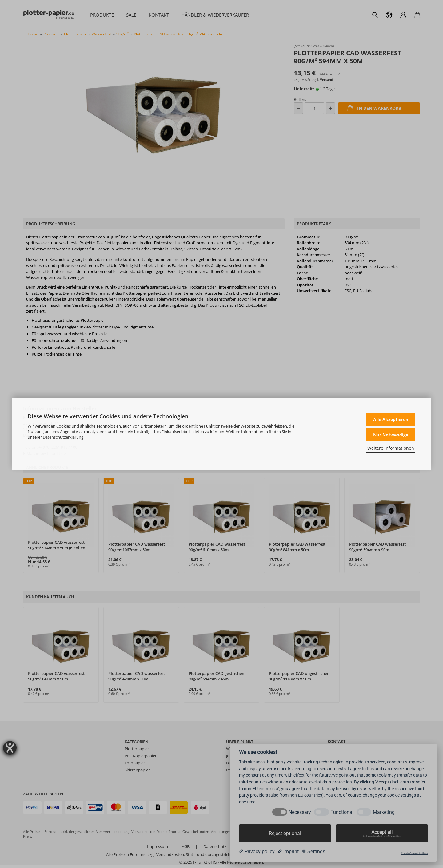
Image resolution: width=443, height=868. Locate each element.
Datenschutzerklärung (63, 437)
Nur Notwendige (391, 435)
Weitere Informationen (391, 448)
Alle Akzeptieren (391, 419)
